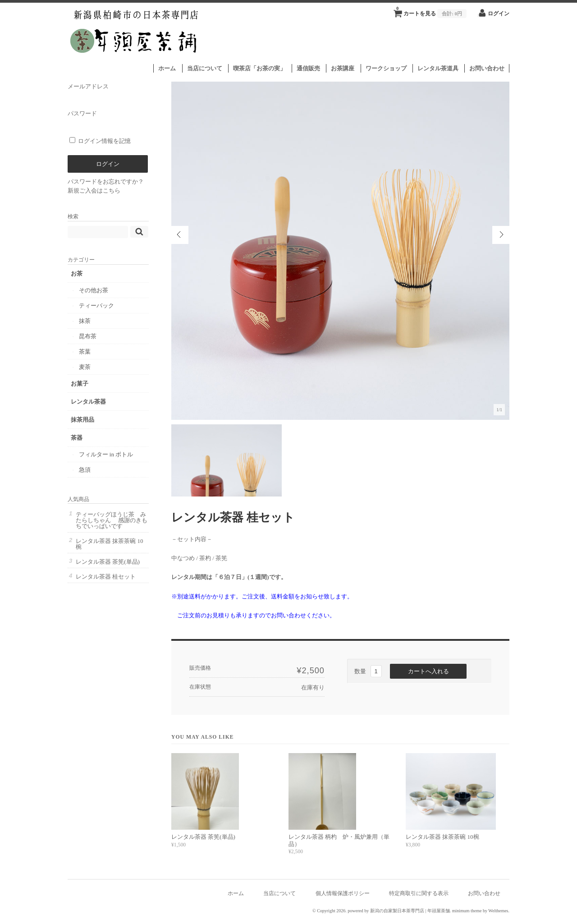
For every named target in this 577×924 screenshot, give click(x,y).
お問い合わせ (487, 68)
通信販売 (308, 68)
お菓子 (80, 384)
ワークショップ (386, 68)
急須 (85, 470)
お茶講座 (343, 68)
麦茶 (85, 367)
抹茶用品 (82, 420)
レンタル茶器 (88, 402)
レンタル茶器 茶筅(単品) (203, 837)
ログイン (499, 14)
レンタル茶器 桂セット (106, 577)
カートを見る (431, 11)
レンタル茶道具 (438, 68)
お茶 (77, 274)
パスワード (108, 121)
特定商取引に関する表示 (419, 894)
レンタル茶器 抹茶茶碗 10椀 (442, 837)
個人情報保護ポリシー (343, 894)
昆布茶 (88, 336)
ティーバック (96, 306)
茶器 (77, 438)
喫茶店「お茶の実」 (259, 68)
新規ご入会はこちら (94, 191)
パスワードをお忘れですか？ (106, 182)
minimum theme (467, 911)
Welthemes (498, 911)
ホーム (167, 68)
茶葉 (85, 352)
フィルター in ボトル (106, 454)
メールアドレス (108, 94)
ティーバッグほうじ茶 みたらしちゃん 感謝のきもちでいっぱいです (112, 520)
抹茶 (85, 321)
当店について (205, 68)
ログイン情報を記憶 (100, 141)
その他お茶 (94, 290)
